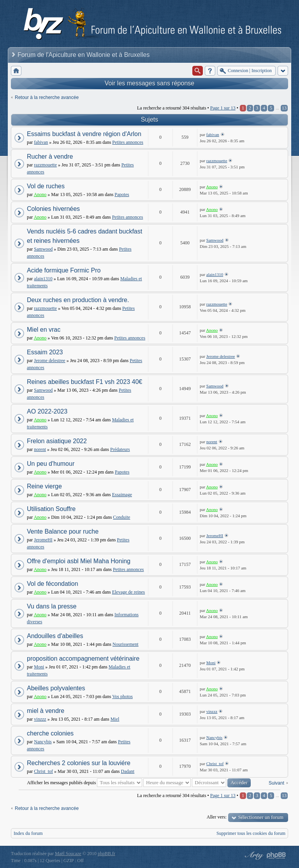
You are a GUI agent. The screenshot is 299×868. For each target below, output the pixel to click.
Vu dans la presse (52, 606)
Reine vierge (44, 486)
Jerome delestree (49, 361)
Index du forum (28, 833)
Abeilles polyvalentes (56, 688)
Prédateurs (120, 449)
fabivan (41, 142)
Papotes (122, 194)
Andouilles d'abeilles (55, 636)
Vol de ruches (46, 186)
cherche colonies (50, 733)
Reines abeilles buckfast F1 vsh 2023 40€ (84, 382)
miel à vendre (46, 711)
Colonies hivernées (53, 209)
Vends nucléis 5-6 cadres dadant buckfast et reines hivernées (84, 236)
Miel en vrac (44, 330)
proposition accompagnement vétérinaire (83, 659)
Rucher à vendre (50, 156)
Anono (40, 194)
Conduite (121, 517)
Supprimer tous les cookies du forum (251, 833)
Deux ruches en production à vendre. (78, 300)
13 (284, 108)
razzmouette (45, 165)
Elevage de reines (129, 592)
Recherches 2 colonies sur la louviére (79, 763)
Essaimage (122, 495)
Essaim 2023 (45, 352)
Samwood (43, 249)
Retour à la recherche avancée (47, 97)
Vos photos (122, 697)
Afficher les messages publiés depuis (84, 783)
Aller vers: (217, 817)
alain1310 (43, 279)
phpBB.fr (106, 854)
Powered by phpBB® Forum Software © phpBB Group (276, 856)
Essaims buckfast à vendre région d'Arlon (84, 134)
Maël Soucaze (68, 854)
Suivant (276, 783)
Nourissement (126, 644)
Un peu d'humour (51, 464)
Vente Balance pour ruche (63, 531)
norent (40, 449)
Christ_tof (43, 771)
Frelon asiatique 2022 (57, 441)
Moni (39, 667)
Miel (115, 719)
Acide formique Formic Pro (64, 270)
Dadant (128, 771)
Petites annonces (128, 142)
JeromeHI (43, 540)
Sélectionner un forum (261, 817)
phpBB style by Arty (253, 856)
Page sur (223, 108)
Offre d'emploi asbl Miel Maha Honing (79, 561)
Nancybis (43, 742)
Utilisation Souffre (51, 509)
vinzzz (40, 719)
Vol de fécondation (53, 584)
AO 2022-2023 (47, 411)
